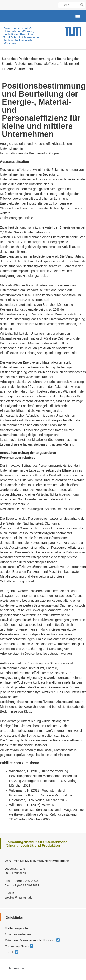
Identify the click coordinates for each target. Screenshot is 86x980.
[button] (78, 16)
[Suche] (82, 5)
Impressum (17, 968)
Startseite (9, 59)
